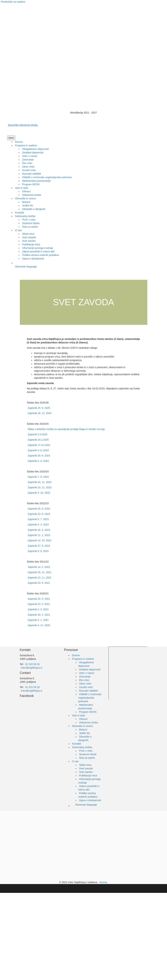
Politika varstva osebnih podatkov (88, 795)
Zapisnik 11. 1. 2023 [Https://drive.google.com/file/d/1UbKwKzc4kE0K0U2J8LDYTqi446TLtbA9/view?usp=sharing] (39, 535)
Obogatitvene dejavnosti (86, 664)
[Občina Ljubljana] (72, 842)
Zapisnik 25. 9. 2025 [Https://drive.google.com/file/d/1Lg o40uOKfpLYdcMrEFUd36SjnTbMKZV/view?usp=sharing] (39, 408)
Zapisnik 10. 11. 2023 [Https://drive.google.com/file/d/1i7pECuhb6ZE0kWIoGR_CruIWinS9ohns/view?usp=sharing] (40, 487)
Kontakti (77, 744)
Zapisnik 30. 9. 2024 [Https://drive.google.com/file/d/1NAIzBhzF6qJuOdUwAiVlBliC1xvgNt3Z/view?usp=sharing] (39, 456)
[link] (19, 142)
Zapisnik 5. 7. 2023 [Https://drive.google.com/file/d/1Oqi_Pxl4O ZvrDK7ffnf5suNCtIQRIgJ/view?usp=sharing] (38, 519)
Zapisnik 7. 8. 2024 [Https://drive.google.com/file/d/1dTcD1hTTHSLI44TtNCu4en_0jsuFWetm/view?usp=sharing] (38, 477)
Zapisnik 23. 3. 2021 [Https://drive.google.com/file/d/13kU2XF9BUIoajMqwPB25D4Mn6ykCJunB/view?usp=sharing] (39, 604)
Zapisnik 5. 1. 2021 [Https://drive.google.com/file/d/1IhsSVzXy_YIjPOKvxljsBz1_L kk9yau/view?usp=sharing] (38, 620)
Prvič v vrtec (86, 751)
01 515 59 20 (32, 664)
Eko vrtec (84, 680)
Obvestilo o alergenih (85, 738)
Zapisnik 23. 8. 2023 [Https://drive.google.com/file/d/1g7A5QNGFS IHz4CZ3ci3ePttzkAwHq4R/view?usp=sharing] (39, 514)
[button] (11, 138)
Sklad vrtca (85, 765)
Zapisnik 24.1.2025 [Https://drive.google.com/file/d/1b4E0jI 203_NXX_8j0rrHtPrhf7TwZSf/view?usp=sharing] (38, 440)
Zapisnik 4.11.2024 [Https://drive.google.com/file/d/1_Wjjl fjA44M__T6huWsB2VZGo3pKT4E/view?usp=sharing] (38, 450)
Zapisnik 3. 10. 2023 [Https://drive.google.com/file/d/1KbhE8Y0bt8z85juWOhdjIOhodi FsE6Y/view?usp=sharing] (39, 493)
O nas (75, 761)
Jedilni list (85, 733)
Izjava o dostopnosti (90, 800)
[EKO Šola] (89, 842)
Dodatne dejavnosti (90, 669)
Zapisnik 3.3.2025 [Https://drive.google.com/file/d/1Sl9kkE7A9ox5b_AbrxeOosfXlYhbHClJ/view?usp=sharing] (38, 434)
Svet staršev (86, 772)
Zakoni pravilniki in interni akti (89, 788)
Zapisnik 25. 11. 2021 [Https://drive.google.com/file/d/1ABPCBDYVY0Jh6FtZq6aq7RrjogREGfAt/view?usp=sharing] (40, 572)
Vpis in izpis (79, 715)
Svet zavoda (86, 768)
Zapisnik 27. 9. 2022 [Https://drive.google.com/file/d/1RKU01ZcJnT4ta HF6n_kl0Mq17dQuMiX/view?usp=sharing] (39, 546)
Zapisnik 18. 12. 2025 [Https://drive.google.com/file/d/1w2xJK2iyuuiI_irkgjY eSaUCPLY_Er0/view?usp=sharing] (40, 413)
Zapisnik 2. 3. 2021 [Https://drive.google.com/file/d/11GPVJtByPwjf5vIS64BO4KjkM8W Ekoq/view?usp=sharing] (38, 609)
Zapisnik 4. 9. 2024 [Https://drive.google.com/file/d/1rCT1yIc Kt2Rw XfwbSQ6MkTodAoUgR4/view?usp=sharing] (38, 461)
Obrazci (83, 719)
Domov (76, 655)
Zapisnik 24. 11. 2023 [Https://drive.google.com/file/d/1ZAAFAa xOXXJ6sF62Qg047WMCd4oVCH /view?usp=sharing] (40, 482)
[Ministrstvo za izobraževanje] (40, 842)
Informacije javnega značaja (89, 781)
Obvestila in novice (83, 726)
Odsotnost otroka (89, 722)
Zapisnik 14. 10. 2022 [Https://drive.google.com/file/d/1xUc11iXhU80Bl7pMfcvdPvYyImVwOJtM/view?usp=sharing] (40, 540)
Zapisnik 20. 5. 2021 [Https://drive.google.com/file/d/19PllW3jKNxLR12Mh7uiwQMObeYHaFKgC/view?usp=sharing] (39, 599)
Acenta (103, 882)
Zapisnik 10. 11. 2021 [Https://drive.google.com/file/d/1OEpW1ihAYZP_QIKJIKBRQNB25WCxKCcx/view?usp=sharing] (40, 578)
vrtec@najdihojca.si (32, 668)
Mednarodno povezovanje (86, 707)
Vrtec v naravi (87, 673)
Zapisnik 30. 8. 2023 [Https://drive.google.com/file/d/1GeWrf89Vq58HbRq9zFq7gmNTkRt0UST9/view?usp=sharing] (39, 509)
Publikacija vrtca (88, 776)
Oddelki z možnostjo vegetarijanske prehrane (90, 698)
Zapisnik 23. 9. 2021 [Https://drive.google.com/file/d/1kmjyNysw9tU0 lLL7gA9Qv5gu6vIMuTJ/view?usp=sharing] (39, 583)
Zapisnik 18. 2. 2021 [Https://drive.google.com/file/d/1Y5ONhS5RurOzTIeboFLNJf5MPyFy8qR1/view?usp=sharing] (39, 615)
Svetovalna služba (82, 747)
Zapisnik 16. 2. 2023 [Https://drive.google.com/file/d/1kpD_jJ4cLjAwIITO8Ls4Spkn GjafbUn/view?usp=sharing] (39, 530)
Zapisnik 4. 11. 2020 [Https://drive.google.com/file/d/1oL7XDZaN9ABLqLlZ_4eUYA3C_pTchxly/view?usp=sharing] (39, 625)
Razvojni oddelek (89, 691)
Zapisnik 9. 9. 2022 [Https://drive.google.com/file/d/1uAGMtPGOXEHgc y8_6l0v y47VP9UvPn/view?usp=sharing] (38, 551)
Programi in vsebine (83, 659)
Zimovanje (85, 677)
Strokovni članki (88, 754)
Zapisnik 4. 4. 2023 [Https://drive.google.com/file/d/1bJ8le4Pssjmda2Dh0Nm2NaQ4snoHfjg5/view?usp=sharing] (38, 525)
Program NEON (88, 712)
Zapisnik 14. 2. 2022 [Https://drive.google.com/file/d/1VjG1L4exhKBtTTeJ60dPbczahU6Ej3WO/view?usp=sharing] (39, 567)
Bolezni (83, 730)
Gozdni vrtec (86, 687)
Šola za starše (87, 758)
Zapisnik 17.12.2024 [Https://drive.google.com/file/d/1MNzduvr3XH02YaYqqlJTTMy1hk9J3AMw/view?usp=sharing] (39, 445)
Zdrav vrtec (85, 684)
